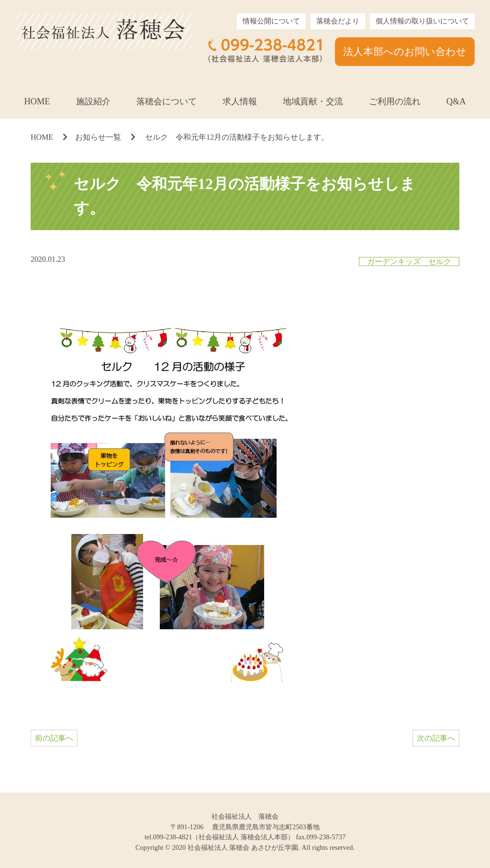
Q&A (456, 101)
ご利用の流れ (395, 101)
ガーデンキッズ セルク (409, 262)
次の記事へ (436, 738)
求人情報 (240, 101)
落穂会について (167, 101)
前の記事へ (54, 738)
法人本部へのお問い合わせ (405, 51)
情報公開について (271, 21)
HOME (37, 101)
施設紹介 (93, 101)
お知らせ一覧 (98, 137)
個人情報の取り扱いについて (422, 21)
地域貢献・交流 (313, 101)
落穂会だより (338, 21)
